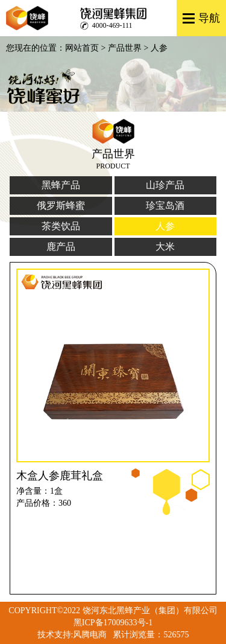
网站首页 (82, 48)
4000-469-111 (112, 25)
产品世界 (125, 48)
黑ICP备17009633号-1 (113, 623)
